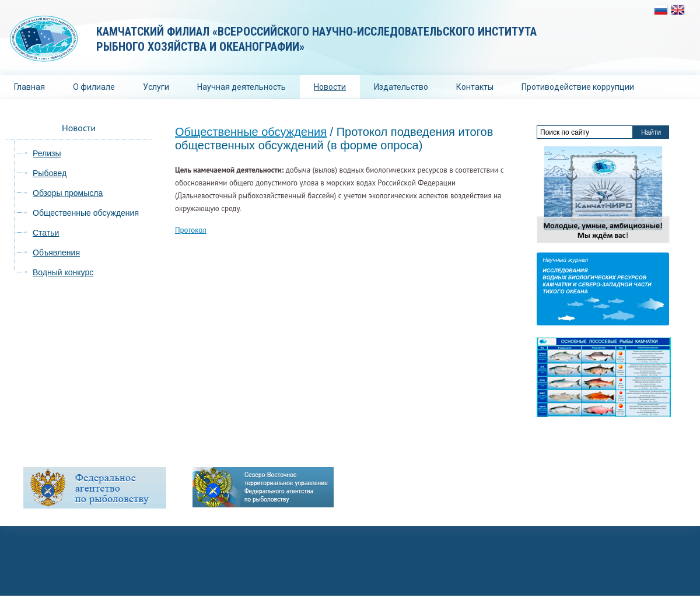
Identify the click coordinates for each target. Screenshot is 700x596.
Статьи (46, 233)
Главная (29, 87)
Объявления (56, 253)
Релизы (47, 153)
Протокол (191, 230)
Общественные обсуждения (86, 213)
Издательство (401, 87)
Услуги (156, 87)
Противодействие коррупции (578, 87)
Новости (330, 87)
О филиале (94, 87)
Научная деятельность (242, 87)
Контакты (475, 87)
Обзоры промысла (68, 193)
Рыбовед (50, 173)
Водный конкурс (63, 272)
